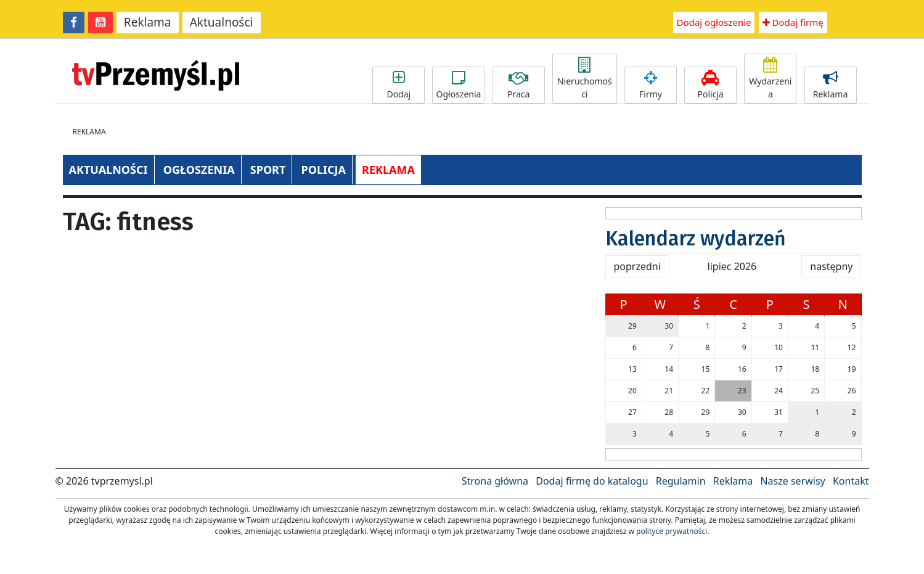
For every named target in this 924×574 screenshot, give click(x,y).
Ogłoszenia (458, 85)
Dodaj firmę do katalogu (592, 481)
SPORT (268, 170)
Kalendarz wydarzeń (696, 239)
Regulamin (681, 481)
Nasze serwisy (792, 481)
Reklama (148, 22)
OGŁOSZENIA (199, 170)
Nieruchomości (585, 79)
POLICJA (323, 170)
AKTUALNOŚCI (108, 170)
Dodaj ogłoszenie (714, 22)
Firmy (651, 85)
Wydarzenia (770, 79)
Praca (519, 85)
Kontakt (851, 481)
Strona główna (495, 481)
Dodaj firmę (793, 22)
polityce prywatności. (673, 531)
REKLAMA (388, 170)
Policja (710, 85)
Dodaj (399, 85)
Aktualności (222, 22)
